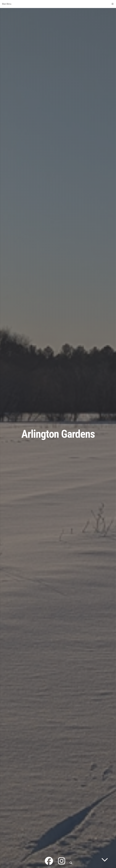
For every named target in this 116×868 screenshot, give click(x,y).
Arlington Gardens (58, 434)
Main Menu (58, 4)
